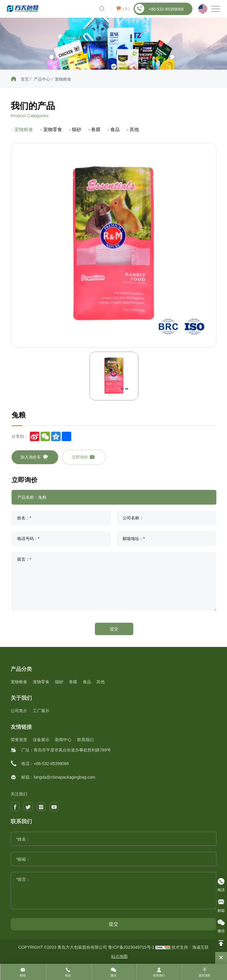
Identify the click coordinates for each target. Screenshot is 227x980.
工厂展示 (41, 711)
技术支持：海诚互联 (190, 947)
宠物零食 (53, 129)
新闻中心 (63, 740)
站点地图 (119, 956)
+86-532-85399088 (159, 9)
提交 (114, 629)
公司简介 (19, 711)
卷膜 (96, 129)
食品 (115, 129)
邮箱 (23, 975)
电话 (68, 975)
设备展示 (41, 740)
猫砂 (77, 129)
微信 (113, 975)
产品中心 (42, 79)
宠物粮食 (63, 79)
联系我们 (85, 740)
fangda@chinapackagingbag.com (64, 777)
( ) (123, 9)
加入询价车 (34, 457)
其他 (134, 129)
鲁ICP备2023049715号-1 (132, 947)
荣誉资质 (19, 740)
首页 (25, 79)
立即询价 (83, 457)
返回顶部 (205, 975)
